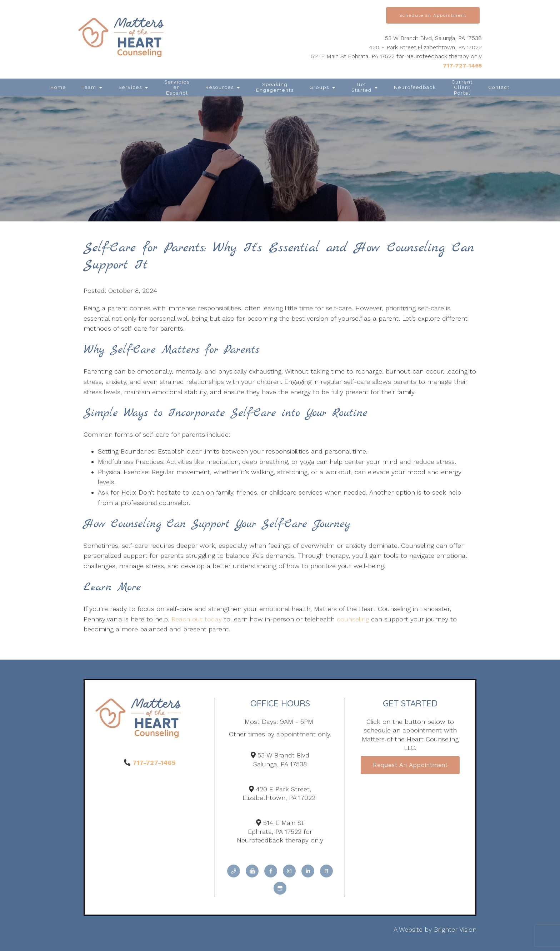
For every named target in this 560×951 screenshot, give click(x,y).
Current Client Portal (462, 87)
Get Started (362, 87)
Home (58, 87)
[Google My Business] (280, 888)
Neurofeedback (415, 87)
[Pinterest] (326, 871)
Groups (319, 87)
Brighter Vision (455, 929)
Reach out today (197, 619)
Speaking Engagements (275, 87)
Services (130, 87)
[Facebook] (271, 871)
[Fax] (252, 871)
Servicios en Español (177, 87)
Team (89, 87)
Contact (499, 87)
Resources (220, 87)
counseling (353, 619)
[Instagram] (289, 871)
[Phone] (234, 871)
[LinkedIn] (308, 871)
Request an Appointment (410, 765)
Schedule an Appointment (433, 15)
